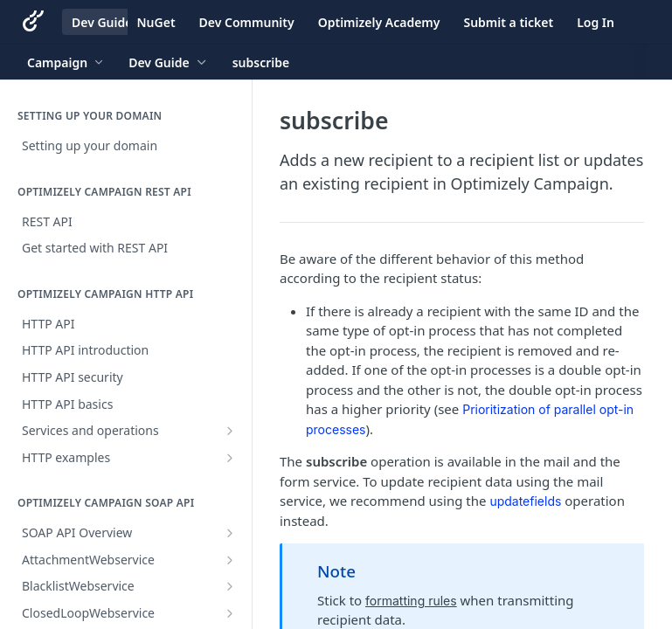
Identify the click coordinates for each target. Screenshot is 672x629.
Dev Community (247, 22)
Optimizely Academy (379, 22)
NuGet (156, 22)
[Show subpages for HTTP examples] (230, 458)
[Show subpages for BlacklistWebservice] (230, 586)
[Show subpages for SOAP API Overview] (230, 533)
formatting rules (411, 601)
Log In (596, 22)
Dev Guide (102, 22)
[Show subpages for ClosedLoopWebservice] (230, 613)
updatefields (525, 501)
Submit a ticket (508, 22)
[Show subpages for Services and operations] (230, 431)
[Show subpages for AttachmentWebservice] (230, 560)
